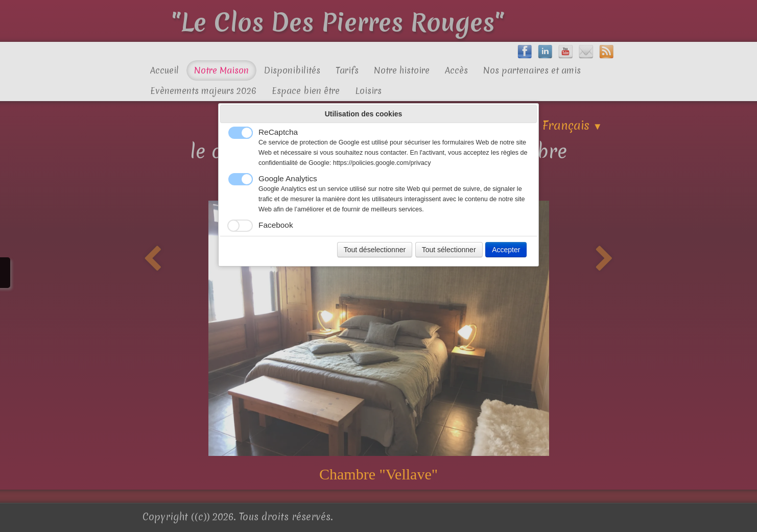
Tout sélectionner (449, 250)
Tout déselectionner (375, 250)
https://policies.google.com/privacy (382, 163)
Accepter (506, 250)
